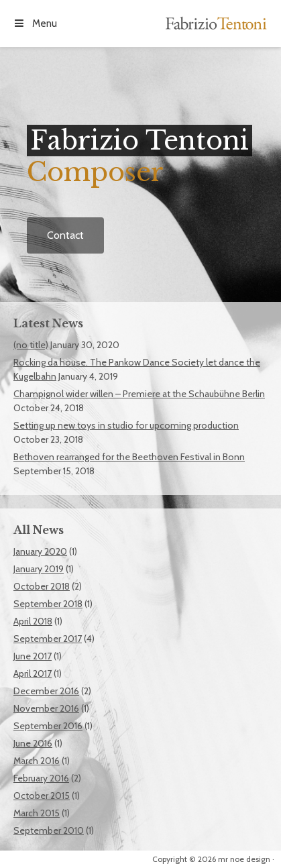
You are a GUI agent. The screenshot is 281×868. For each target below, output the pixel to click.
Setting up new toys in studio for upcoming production (126, 425)
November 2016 (46, 708)
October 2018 (42, 586)
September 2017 (48, 639)
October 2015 (42, 796)
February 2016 (41, 778)
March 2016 (37, 761)
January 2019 (39, 569)
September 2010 (49, 830)
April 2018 (33, 621)
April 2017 (33, 673)
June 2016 (33, 743)
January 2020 (40, 551)
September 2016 (48, 726)
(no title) (31, 345)
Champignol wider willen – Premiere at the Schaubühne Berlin (139, 394)
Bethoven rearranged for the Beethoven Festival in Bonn (129, 457)
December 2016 (46, 691)
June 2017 (33, 656)
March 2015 (37, 813)
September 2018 (48, 604)
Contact (65, 235)
